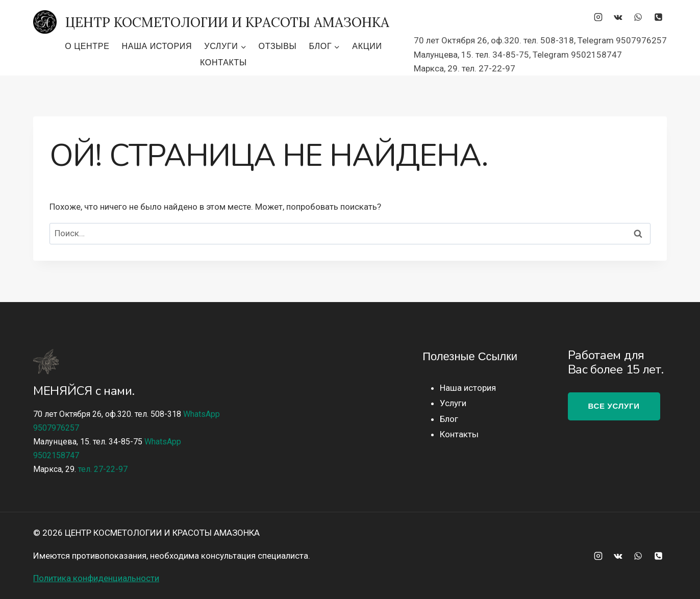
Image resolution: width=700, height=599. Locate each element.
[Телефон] (658, 17)
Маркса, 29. (80, 469)
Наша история (157, 46)
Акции (367, 46)
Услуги (453, 403)
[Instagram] (598, 17)
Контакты (223, 63)
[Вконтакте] (618, 17)
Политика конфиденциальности (96, 578)
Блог (449, 419)
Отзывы (278, 46)
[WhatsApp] (638, 17)
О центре (87, 46)
